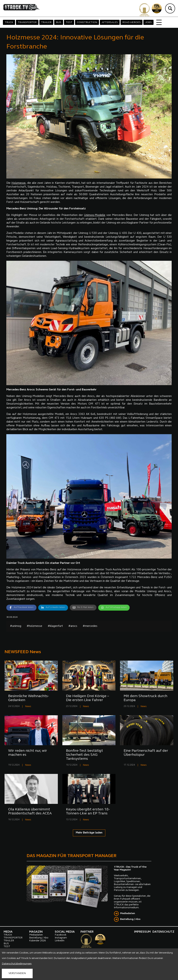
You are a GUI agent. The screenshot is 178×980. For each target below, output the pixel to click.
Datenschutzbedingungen (17, 964)
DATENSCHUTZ (163, 932)
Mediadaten (128, 913)
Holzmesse (18, 183)
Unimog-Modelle (95, 215)
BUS (59, 22)
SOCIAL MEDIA (65, 932)
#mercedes (90, 626)
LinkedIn (60, 941)
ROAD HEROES (132, 22)
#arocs (73, 626)
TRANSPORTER (27, 22)
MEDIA (8, 932)
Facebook (61, 935)
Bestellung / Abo (130, 919)
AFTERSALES (110, 22)
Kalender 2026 (38, 941)
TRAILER (46, 22)
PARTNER (87, 932)
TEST (69, 22)
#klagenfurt (55, 626)
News (28, 706)
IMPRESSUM (142, 932)
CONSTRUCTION (87, 22)
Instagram (61, 938)
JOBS (148, 22)
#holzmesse (34, 626)
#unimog (16, 626)
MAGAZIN (36, 932)
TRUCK (9, 22)
